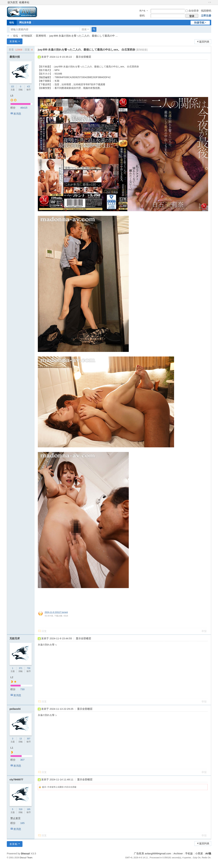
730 (29, 668)
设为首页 (13, 2)
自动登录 (192, 11)
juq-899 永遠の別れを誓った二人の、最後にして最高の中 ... (84, 36)
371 (21, 668)
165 (29, 809)
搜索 (84, 29)
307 (29, 739)
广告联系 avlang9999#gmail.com (152, 853)
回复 (44, 631)
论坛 (12, 22)
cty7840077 (16, 779)
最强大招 (15, 57)
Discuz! (25, 853)
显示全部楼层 (83, 57)
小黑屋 (199, 853)
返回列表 (204, 42)
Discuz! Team (26, 858)
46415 (24, 108)
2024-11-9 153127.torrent (56, 612)
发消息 (17, 114)
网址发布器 (25, 22)
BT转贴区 (27, 36)
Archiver (178, 853)
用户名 (142, 11)
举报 (204, 631)
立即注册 (206, 16)
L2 (12, 677)
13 (21, 739)
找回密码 (206, 11)
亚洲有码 (41, 36)
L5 (12, 96)
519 (21, 809)
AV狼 (8, 36)
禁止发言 (15, 818)
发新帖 (14, 41)
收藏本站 (24, 2)
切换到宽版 (210, 2)
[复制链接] (142, 50)
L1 (12, 748)
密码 (142, 16)
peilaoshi (15, 709)
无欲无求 (15, 638)
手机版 (189, 853)
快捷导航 (199, 23)
